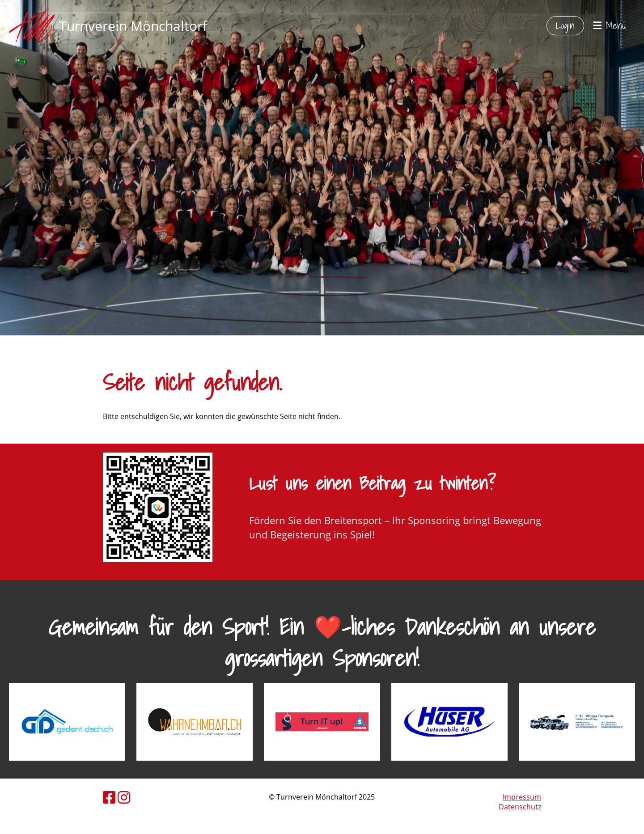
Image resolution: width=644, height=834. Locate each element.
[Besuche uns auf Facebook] (109, 797)
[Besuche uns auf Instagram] (124, 797)
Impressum (522, 797)
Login (565, 25)
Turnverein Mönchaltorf (133, 26)
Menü (610, 26)
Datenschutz (520, 807)
